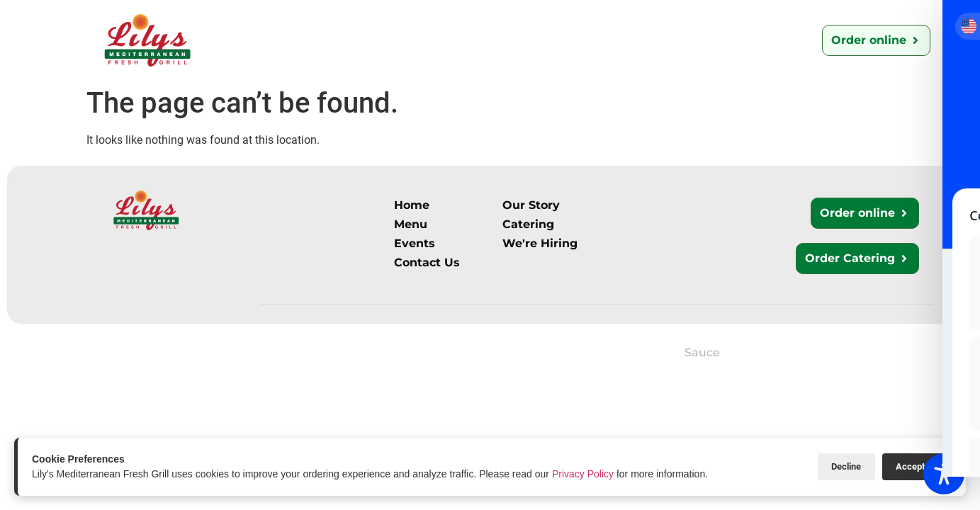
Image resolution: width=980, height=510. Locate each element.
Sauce (702, 352)
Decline (845, 466)
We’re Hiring (626, 40)
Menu (369, 40)
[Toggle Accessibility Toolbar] (944, 474)
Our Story (295, 40)
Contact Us (527, 40)
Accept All (917, 466)
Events (712, 40)
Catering (440, 40)
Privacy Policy (583, 474)
